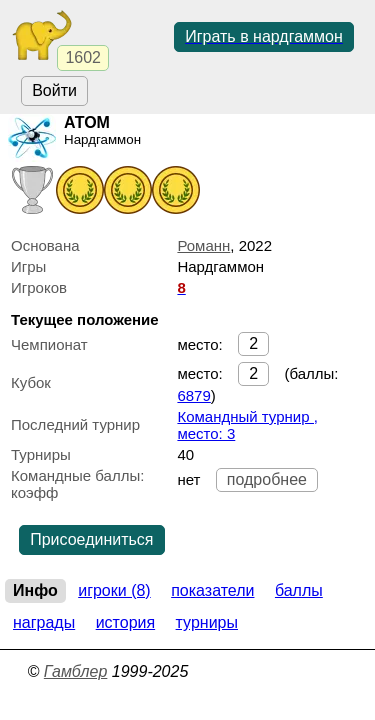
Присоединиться (91, 539)
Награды (44, 622)
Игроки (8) (114, 590)
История (125, 622)
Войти (54, 90)
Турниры (207, 622)
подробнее (267, 479)
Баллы (299, 590)
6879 (193, 395)
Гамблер (76, 671)
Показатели (212, 590)
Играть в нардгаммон (264, 36)
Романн (203, 245)
